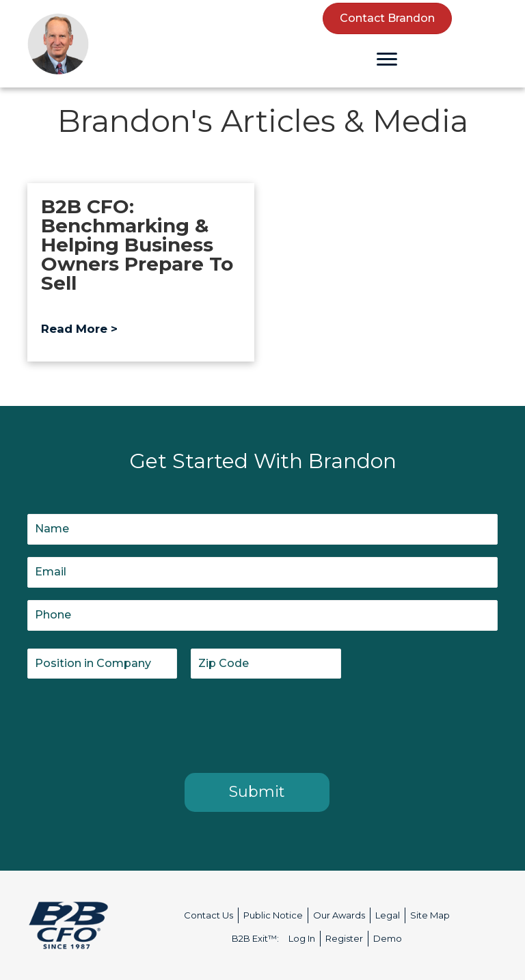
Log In (302, 938)
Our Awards (339, 915)
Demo (388, 938)
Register (344, 938)
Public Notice (273, 915)
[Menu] (387, 59)
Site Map (430, 915)
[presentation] (131, 723)
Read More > (79, 329)
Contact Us (208, 915)
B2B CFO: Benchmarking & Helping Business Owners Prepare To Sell (137, 245)
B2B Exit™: (255, 938)
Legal (388, 915)
